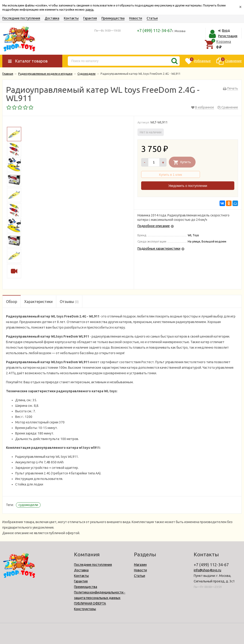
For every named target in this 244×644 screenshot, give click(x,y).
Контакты (71, 18)
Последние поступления (21, 18)
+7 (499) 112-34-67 (155, 30)
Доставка (52, 18)
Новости (136, 18)
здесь (89, 9)
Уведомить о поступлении (188, 186)
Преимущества (113, 18)
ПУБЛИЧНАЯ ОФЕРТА (90, 603)
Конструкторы (85, 609)
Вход (226, 30)
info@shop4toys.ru (207, 570)
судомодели (28, 505)
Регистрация (228, 36)
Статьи (152, 18)
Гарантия (90, 18)
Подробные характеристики (159, 249)
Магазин (140, 565)
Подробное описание (154, 226)
